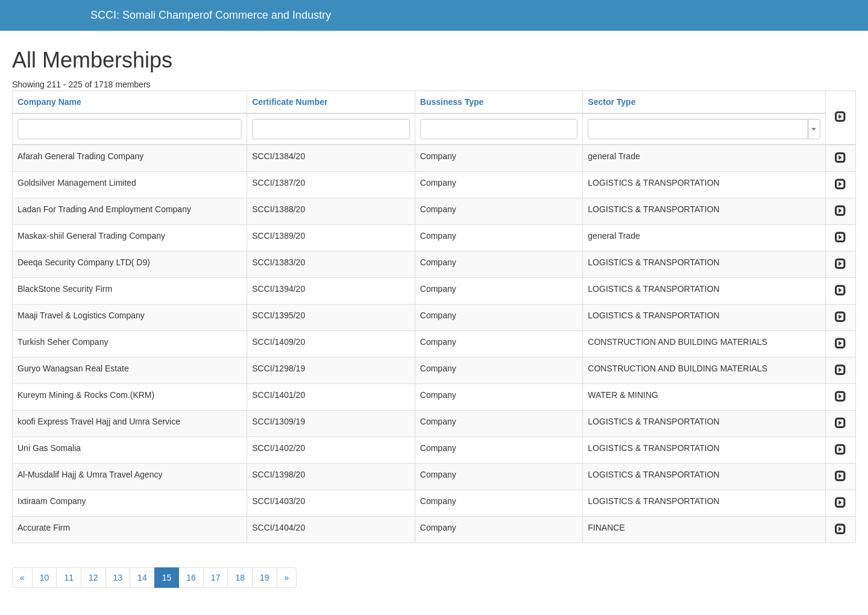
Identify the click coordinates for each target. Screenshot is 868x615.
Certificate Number (290, 102)
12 (93, 578)
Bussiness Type (452, 102)
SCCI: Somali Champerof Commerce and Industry (211, 15)
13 (118, 578)
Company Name (49, 102)
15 (167, 578)
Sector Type (612, 102)
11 (69, 578)
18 (240, 578)
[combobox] (704, 129)
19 (265, 578)
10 (45, 578)
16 (191, 578)
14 (142, 578)
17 (216, 578)
